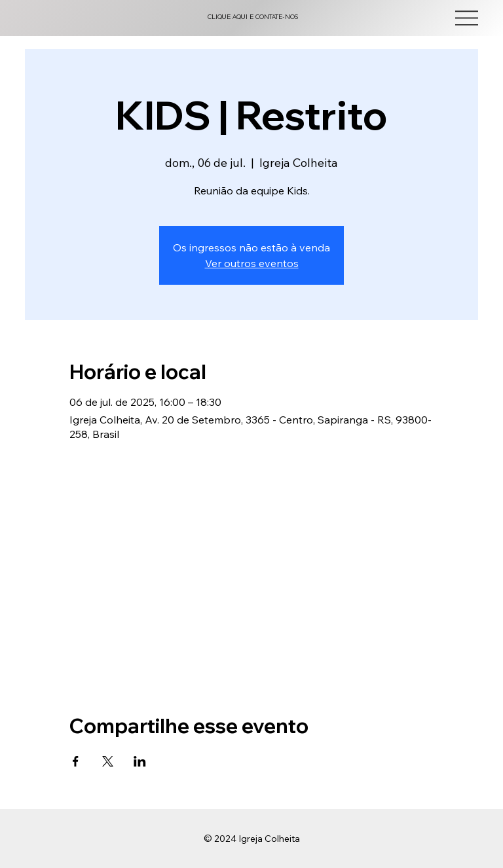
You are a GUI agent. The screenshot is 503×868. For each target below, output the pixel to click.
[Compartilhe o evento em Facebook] (76, 761)
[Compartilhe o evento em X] (108, 761)
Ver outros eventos (252, 263)
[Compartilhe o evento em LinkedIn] (140, 761)
